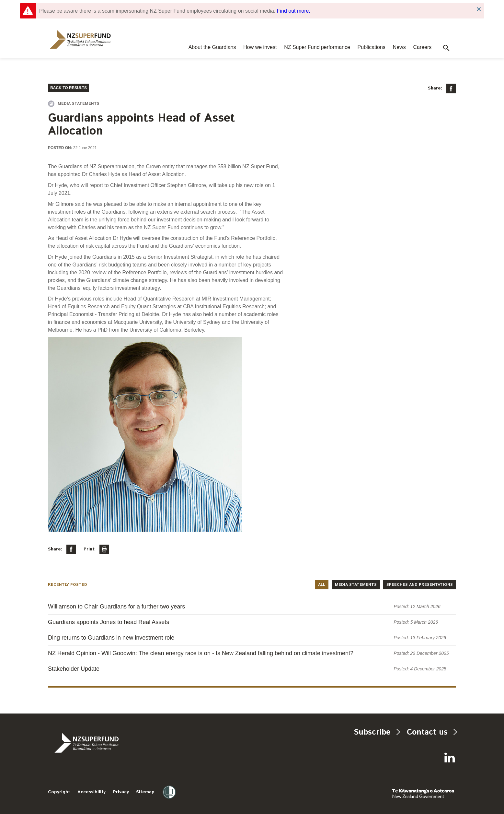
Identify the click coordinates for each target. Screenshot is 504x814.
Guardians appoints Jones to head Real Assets (109, 622)
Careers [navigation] (422, 47)
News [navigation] (399, 47)
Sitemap (145, 792)
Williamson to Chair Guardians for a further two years (116, 607)
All (322, 585)
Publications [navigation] (372, 47)
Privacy (121, 792)
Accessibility (92, 792)
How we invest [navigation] (260, 47)
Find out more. (294, 11)
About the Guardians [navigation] (212, 47)
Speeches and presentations (420, 585)
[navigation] (80, 39)
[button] (446, 48)
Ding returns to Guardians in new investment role (111, 638)
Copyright (59, 792)
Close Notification (479, 9)
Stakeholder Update (74, 669)
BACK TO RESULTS (69, 88)
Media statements (356, 585)
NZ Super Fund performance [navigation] (317, 47)
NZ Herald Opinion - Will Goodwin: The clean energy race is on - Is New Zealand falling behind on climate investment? (201, 653)
